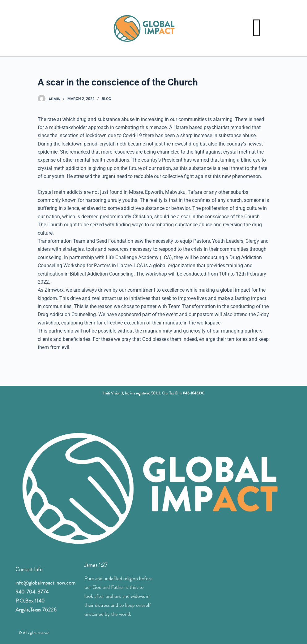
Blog (106, 99)
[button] (257, 28)
